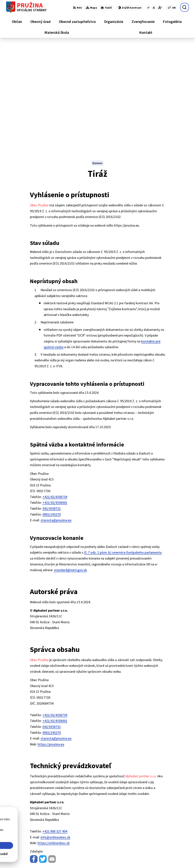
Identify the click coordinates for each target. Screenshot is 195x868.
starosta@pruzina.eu (56, 413)
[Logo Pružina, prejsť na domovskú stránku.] (26, 7)
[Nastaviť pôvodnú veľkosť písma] (154, 8)
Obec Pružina (104, 858)
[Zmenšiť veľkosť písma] (148, 8)
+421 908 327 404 (55, 724)
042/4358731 (52, 401)
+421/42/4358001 (55, 395)
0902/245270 (52, 407)
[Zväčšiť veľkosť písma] (160, 8)
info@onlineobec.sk (55, 730)
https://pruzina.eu (51, 637)
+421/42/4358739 (55, 390)
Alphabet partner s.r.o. (56, 858)
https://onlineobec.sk (54, 736)
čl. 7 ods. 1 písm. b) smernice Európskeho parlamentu (123, 445)
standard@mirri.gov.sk (70, 463)
